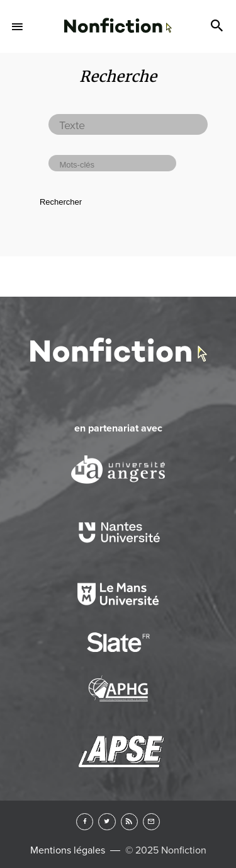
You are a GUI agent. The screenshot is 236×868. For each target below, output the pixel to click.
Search (218, 26)
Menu (18, 26)
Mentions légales (68, 850)
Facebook (85, 822)
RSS (129, 822)
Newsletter (151, 822)
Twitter (107, 822)
